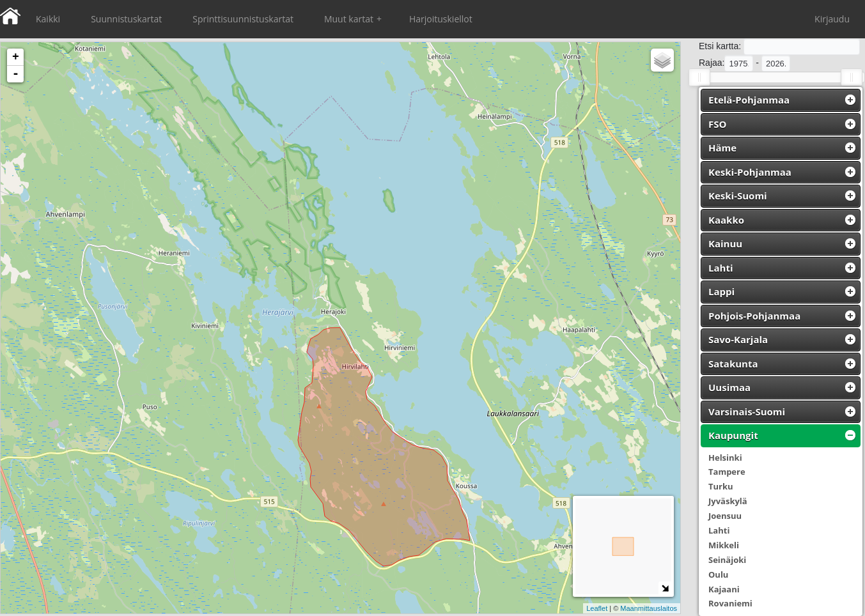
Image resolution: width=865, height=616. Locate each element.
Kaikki (48, 19)
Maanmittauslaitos (649, 608)
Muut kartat (353, 19)
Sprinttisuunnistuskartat (243, 19)
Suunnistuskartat (126, 19)
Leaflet (597, 608)
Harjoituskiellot (441, 19)
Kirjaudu (832, 19)
